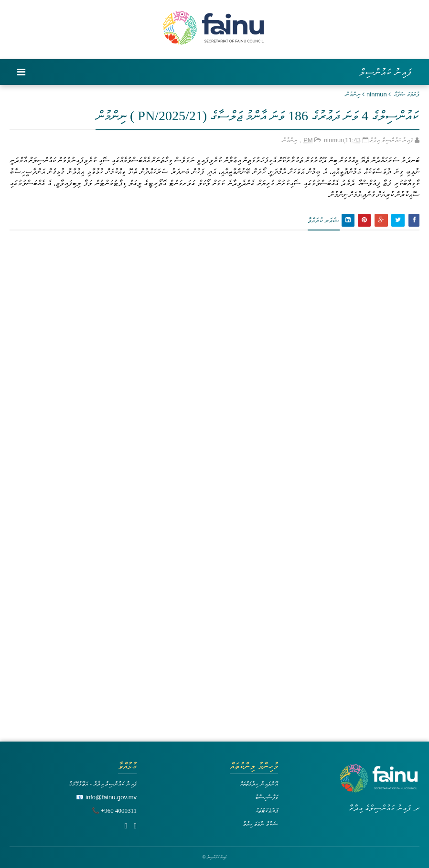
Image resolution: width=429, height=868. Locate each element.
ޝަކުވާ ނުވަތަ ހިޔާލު (260, 824)
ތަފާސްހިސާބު (267, 797)
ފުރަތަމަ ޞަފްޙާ (407, 94)
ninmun (377, 94)
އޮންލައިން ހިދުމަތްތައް (259, 784)
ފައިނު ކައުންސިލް (386, 72)
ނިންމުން (353, 94)
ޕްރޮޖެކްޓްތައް (267, 810)
